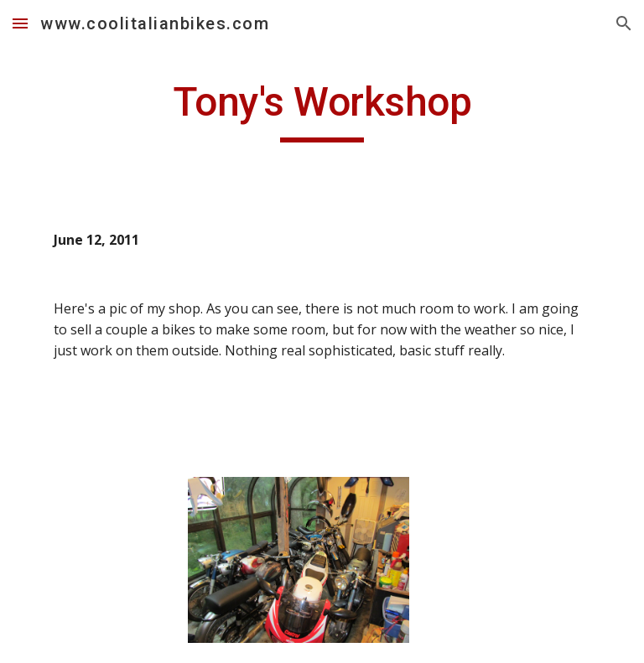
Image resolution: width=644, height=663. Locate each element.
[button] (20, 23)
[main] (322, 110)
